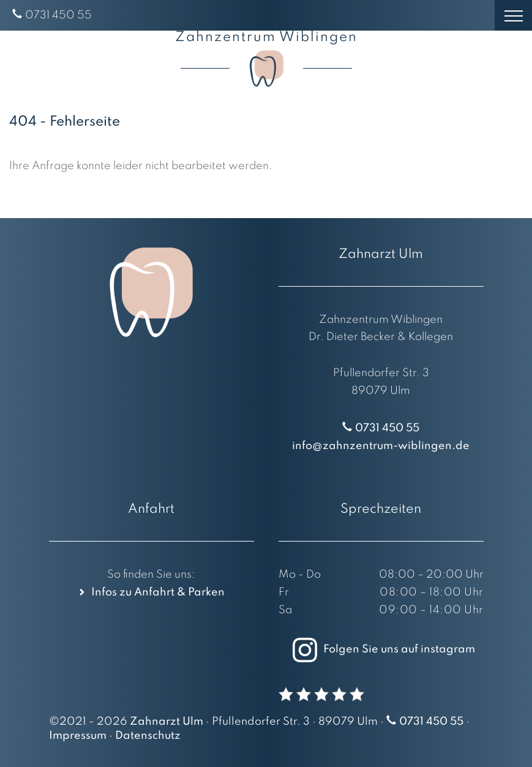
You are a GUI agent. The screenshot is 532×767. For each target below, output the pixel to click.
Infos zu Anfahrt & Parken (158, 592)
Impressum (78, 736)
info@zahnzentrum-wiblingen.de (381, 446)
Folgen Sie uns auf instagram (381, 649)
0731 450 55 (58, 15)
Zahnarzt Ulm (167, 722)
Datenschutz (148, 736)
